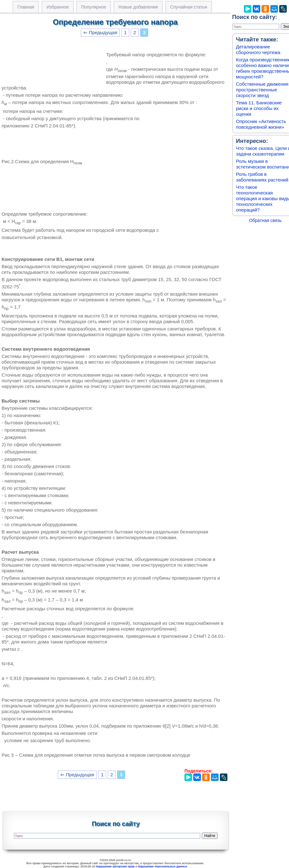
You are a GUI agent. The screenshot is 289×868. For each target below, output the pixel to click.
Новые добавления (138, 7)
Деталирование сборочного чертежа (258, 49)
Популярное (94, 7)
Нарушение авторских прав (115, 866)
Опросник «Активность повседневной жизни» (261, 124)
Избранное (58, 7)
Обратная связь (265, 220)
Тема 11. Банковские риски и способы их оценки (259, 108)
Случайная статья (189, 7)
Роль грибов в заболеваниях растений (262, 177)
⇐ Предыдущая (100, 33)
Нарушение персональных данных (163, 866)
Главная (26, 7)
